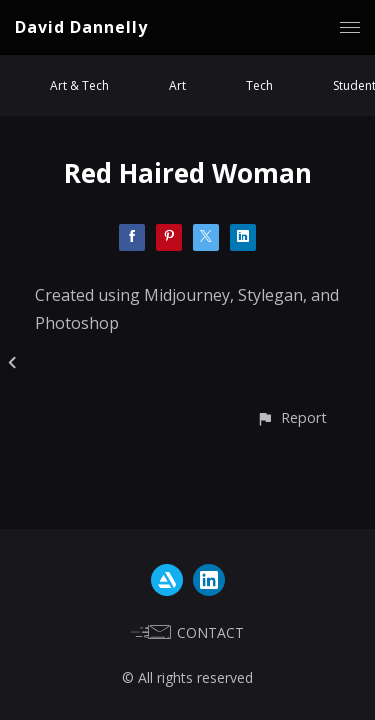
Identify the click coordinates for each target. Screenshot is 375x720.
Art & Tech (79, 85)
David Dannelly (81, 27)
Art (177, 85)
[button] (291, 417)
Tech (259, 85)
